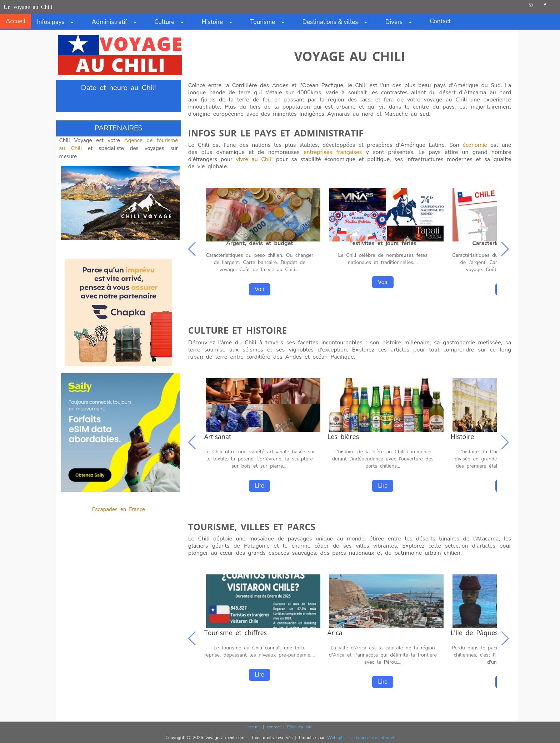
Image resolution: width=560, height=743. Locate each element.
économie (475, 145)
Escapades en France (119, 509)
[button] (506, 250)
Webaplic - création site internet (361, 738)
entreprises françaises (333, 152)
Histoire (220, 22)
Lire (259, 486)
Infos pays (58, 22)
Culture (172, 22)
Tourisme (270, 22)
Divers (402, 22)
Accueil (16, 21)
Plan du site (300, 727)
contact (274, 727)
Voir (260, 289)
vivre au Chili (254, 159)
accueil (254, 727)
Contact (440, 21)
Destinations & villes (338, 22)
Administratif (117, 22)
